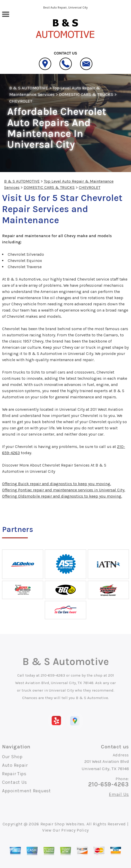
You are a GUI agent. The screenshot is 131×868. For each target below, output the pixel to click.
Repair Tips (14, 774)
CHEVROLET (21, 101)
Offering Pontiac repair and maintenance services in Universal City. (64, 490)
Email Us (119, 794)
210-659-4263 (53, 675)
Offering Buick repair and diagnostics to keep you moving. (56, 484)
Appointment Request (27, 791)
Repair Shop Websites (62, 824)
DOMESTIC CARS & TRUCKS (86, 94)
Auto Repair (15, 765)
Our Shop (12, 757)
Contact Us (15, 782)
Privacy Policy (75, 830)
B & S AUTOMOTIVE (29, 88)
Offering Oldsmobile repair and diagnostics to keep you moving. (62, 496)
